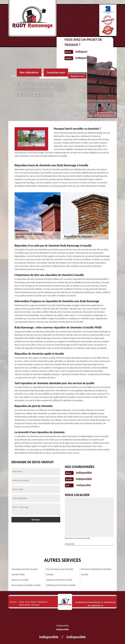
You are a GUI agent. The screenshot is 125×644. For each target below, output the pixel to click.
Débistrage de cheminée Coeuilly (61, 585)
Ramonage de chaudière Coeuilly (26, 585)
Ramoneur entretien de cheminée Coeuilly (96, 572)
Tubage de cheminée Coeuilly (59, 580)
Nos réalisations (29, 72)
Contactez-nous (56, 72)
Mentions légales (30, 605)
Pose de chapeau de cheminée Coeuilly (60, 572)
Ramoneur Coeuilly (20, 580)
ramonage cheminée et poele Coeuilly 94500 (25, 572)
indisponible (84, 473)
